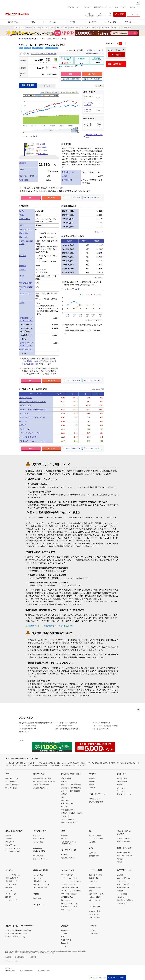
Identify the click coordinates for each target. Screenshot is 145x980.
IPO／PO (65, 807)
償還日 (22, 215)
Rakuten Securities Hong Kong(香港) (18, 930)
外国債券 (64, 839)
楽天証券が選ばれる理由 (42, 778)
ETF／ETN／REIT (68, 804)
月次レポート (43, 154)
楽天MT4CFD (94, 856)
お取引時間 (9, 891)
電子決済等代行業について (127, 884)
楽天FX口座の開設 (12, 785)
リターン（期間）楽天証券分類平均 (33, 409)
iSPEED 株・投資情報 (69, 894)
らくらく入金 (38, 875)
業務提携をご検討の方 (125, 900)
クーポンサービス (12, 900)
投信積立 (120, 785)
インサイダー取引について (101, 723)
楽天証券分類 (67, 180)
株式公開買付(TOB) (68, 810)
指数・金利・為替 (95, 875)
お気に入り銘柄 (95, 897)
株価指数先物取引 (123, 852)
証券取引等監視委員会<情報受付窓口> (68, 729)
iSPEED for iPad (67, 897)
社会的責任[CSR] (123, 888)
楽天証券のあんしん (40, 788)
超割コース (37, 898)
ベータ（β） (24, 421)
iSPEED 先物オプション (70, 903)
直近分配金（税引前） (28, 176)
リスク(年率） (25, 413)
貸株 (63, 797)
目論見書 (41, 144)
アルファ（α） (25, 429)
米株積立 (92, 785)
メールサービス (11, 894)
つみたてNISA (10, 842)
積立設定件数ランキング (88, 104)
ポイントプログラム (13, 875)
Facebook (65, 943)
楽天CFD (92, 853)
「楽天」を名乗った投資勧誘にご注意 (105, 726)
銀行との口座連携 (12, 878)
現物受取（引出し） (68, 858)
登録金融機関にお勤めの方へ (28, 729)
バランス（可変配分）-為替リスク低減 (44, 54)
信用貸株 (65, 800)
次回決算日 (24, 180)
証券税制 (9, 897)
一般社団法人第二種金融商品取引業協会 (60, 951)
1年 (64, 60)
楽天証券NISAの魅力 (13, 851)
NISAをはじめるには (13, 848)
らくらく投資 (38, 842)
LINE (63, 937)
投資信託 (28, 39)
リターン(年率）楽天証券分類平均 (33, 402)
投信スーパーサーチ (124, 794)
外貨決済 (9, 888)
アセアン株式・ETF (96, 802)
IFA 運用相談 (122, 894)
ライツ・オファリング (69, 823)
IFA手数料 (79, 66)
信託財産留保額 (25, 350)
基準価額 (23, 163)
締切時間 (23, 266)
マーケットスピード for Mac (71, 891)
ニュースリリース (123, 878)
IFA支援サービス (123, 897)
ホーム (21, 39)
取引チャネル (66, 910)
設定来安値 (24, 237)
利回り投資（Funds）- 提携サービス (69, 843)
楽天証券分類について (96, 54)
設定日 (22, 211)
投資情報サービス (12, 881)
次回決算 (50, 74)
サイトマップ (122, 903)
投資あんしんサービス (41, 884)
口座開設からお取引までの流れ (44, 781)
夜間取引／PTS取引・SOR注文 (72, 813)
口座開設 (116, 55)
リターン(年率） (26, 398)
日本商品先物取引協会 (43, 951)
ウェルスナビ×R (39, 839)
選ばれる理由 (122, 778)
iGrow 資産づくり (68, 875)
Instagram (65, 930)
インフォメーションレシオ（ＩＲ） (33, 441)
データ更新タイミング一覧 (93, 50)
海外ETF (92, 788)
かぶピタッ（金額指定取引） (72, 788)
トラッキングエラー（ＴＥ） (31, 433)
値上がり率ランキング (88, 111)
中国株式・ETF (95, 799)
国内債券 (64, 835)
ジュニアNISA (10, 845)
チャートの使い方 (31, 136)
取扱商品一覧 (38, 856)
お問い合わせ (94, 914)
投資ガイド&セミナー (41, 785)
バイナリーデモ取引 (124, 841)
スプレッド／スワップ (97, 839)
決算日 (22, 225)
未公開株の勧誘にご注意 (64, 726)
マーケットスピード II (69, 878)
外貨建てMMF (122, 781)
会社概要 (120, 875)
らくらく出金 (38, 878)
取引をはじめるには (96, 835)
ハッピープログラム (40, 888)
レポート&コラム (95, 888)
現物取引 (64, 781)
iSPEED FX (65, 900)
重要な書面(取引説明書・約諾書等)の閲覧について (35, 723)
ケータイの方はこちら (69, 907)
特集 (91, 891)
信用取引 (64, 794)
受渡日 (22, 276)
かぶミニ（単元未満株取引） (72, 784)
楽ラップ (36, 835)
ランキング (121, 791)
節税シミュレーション (41, 859)
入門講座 (92, 842)
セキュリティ (122, 881)
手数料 (22, 303)
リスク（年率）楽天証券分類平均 (32, 417)
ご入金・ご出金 (11, 884)
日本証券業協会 (14, 951)
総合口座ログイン (12, 778)
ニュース (92, 884)
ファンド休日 (24, 219)
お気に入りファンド (98, 978)
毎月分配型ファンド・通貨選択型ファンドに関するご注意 (49, 626)
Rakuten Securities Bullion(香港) (17, 934)
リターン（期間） (26, 406)
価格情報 (64, 855)
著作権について (24, 732)
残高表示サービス (40, 881)
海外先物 (120, 862)
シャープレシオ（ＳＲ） (29, 437)
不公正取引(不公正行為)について (66, 723)
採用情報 (120, 891)
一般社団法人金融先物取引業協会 (28, 951)
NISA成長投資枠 (26, 283)
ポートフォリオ (95, 900)
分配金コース (24, 293)
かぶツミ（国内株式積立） (71, 791)
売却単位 (23, 270)
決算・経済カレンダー (97, 894)
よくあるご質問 (95, 911)
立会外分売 (65, 816)
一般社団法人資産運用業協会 (79, 951)
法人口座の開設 (11, 788)
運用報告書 (42, 147)
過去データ (99, 232)
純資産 (64, 176)
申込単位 (23, 256)
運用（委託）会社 (69, 172)
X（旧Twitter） (67, 940)
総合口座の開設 (11, 781)
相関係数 (23, 425)
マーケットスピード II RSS (71, 881)
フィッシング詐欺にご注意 (28, 726)
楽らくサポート (95, 917)
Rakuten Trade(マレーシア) (15, 937)
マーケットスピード (68, 884)
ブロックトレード (68, 819)
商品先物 (120, 859)
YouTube (64, 934)
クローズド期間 (25, 229)
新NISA (8, 835)
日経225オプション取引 (126, 856)
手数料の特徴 (66, 778)
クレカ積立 (121, 788)
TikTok (64, 946)
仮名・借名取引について (101, 729)
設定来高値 (24, 233)
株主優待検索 (94, 878)
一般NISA (9, 839)
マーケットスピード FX (70, 888)
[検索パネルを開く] (110, 14)
